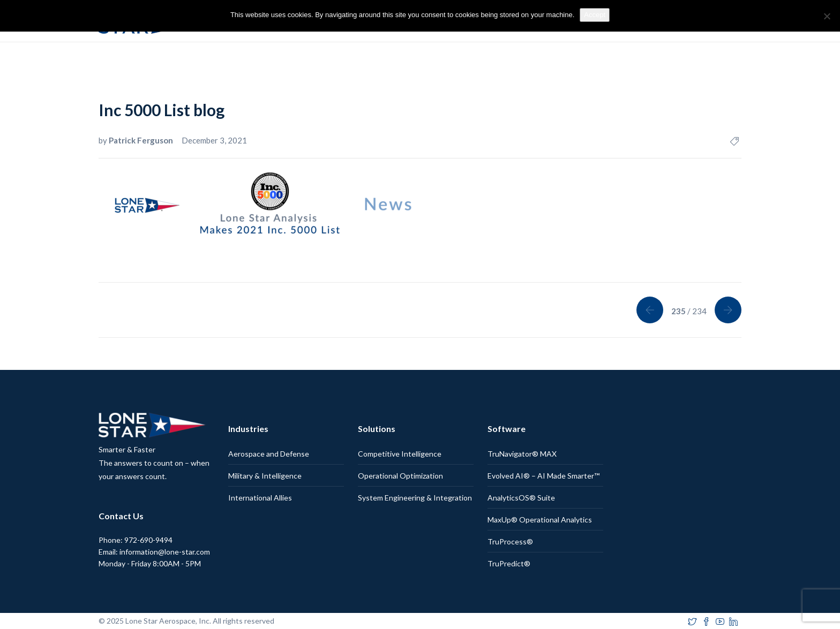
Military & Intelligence (265, 476)
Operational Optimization (400, 476)
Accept (595, 15)
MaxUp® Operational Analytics (540, 520)
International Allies (260, 498)
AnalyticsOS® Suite (521, 498)
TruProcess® (510, 541)
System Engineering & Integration (415, 498)
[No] (827, 16)
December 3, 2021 (214, 140)
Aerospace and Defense (269, 454)
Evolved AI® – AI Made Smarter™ (543, 476)
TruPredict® (509, 563)
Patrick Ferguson (142, 140)
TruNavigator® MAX (522, 454)
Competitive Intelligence (400, 454)
